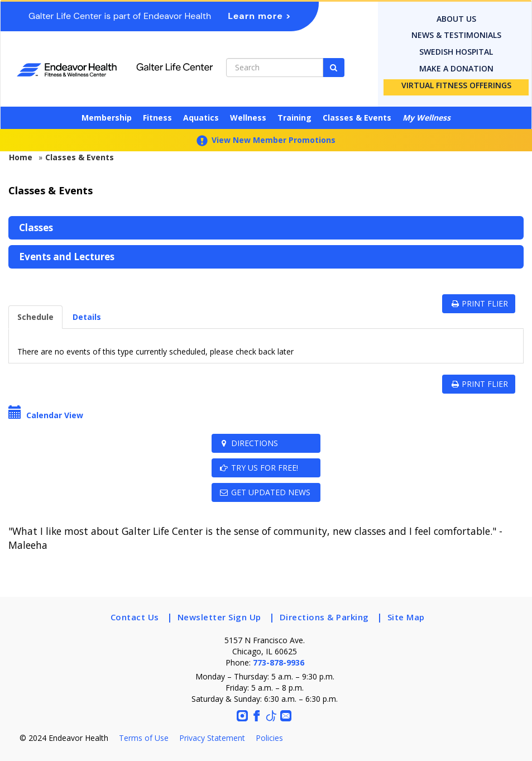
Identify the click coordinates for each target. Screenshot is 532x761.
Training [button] (294, 118)
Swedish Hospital (456, 52)
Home (21, 157)
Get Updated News (265, 492)
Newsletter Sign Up (219, 617)
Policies (269, 738)
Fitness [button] (157, 118)
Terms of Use (144, 738)
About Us (456, 19)
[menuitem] (266, 228)
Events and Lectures (67, 257)
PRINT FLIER (479, 303)
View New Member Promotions (266, 140)
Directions (248, 443)
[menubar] (266, 242)
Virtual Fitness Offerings (456, 85)
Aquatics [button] (201, 118)
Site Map (406, 617)
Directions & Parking (324, 617)
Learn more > (260, 16)
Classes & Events (357, 118)
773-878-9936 (279, 662)
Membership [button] (107, 118)
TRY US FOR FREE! (258, 468)
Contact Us (135, 617)
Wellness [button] (248, 118)
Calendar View (46, 415)
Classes (36, 228)
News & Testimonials (456, 35)
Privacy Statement (212, 738)
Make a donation (456, 68)
